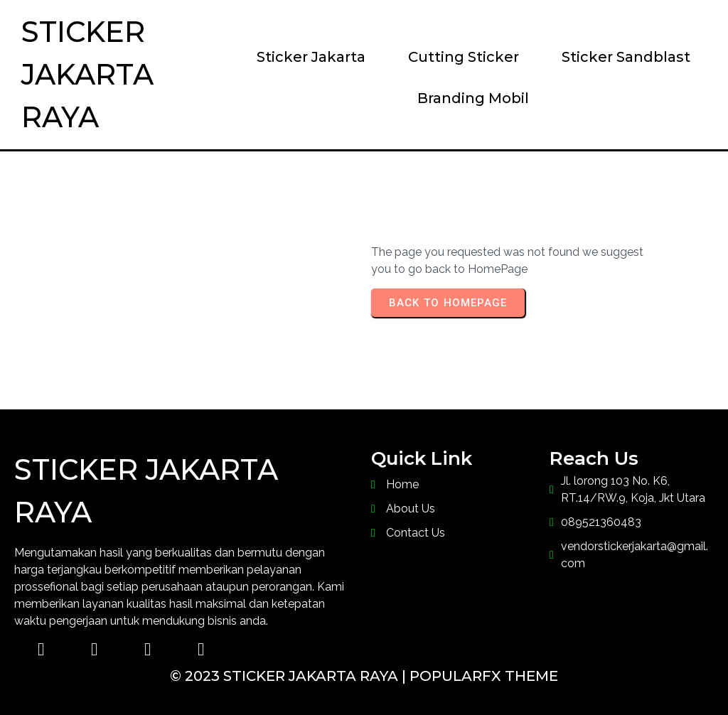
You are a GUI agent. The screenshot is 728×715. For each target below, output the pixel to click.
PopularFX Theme (484, 676)
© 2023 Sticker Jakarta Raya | (290, 676)
